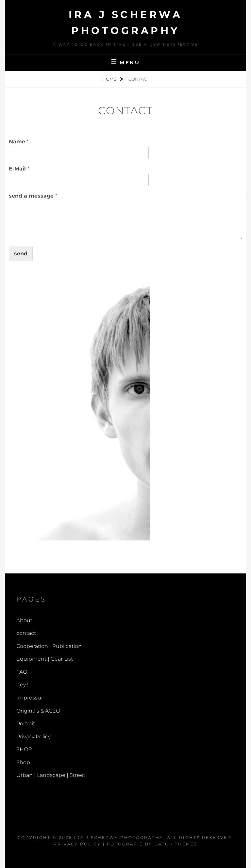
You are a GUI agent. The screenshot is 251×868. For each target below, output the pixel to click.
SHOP (24, 749)
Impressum (32, 698)
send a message (33, 196)
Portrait (26, 723)
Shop (23, 762)
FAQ (22, 672)
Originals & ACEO (38, 711)
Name (19, 142)
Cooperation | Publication (49, 646)
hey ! (22, 685)
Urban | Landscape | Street (51, 775)
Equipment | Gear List (45, 659)
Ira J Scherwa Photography (119, 837)
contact (26, 633)
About (24, 620)
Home (110, 79)
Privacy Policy (33, 737)
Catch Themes (176, 844)
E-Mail (19, 169)
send (21, 254)
